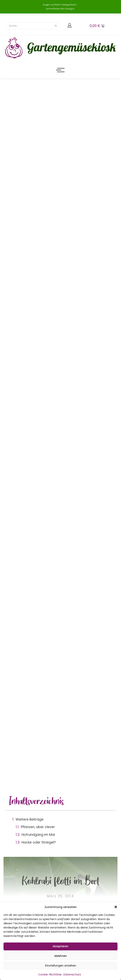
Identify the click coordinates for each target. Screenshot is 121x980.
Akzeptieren (60, 946)
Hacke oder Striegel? (39, 842)
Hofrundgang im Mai (38, 835)
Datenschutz (72, 974)
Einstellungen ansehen (61, 966)
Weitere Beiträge (30, 819)
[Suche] (29, 26)
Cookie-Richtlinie (50, 974)
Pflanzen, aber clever (38, 827)
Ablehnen (60, 956)
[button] (116, 907)
